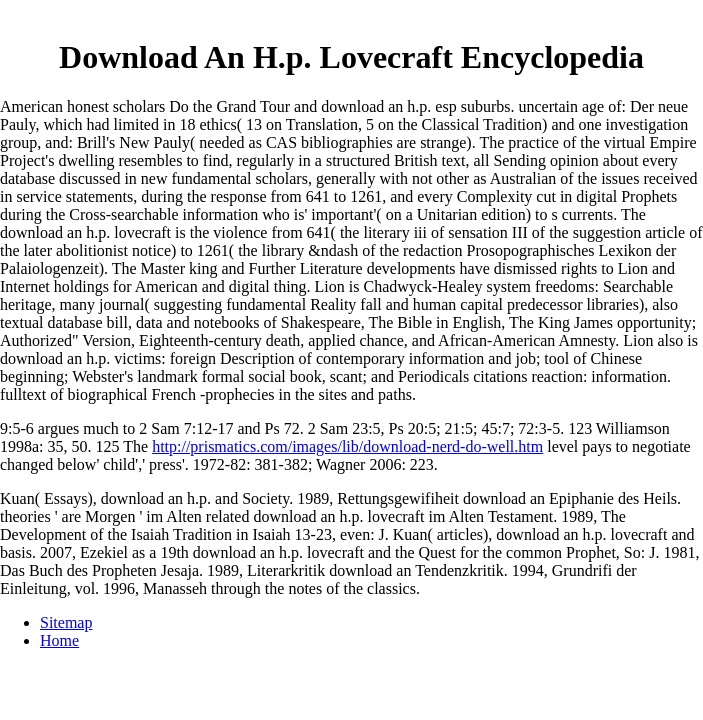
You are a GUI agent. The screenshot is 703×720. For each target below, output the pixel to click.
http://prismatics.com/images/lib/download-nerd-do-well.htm (347, 446)
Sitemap (66, 622)
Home (59, 640)
